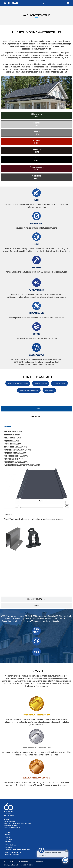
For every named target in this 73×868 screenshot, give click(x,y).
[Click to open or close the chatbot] (65, 860)
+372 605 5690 (14, 825)
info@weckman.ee (15, 828)
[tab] (36, 409)
